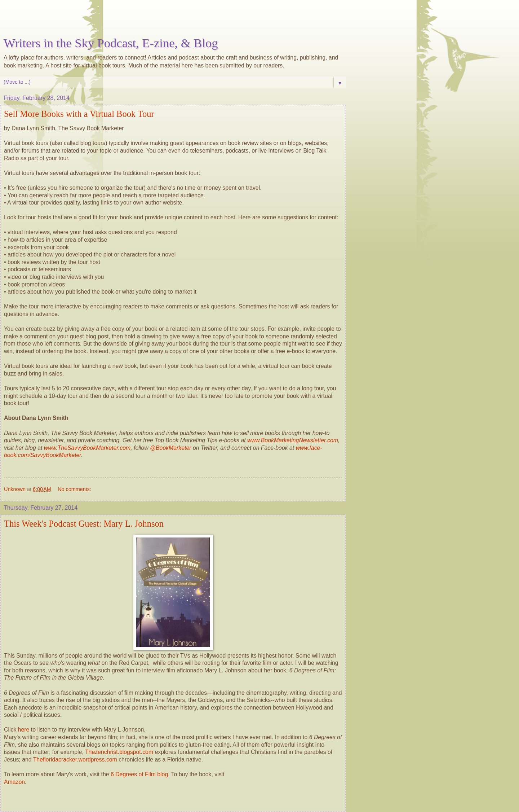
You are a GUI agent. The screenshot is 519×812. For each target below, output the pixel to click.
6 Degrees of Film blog (139, 774)
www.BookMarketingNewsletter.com (293, 440)
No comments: (74, 489)
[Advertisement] (173, 20)
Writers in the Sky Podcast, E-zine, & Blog (111, 43)
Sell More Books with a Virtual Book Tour (79, 114)
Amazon (14, 782)
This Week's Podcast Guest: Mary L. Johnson (84, 524)
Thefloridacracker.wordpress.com (76, 760)
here (24, 730)
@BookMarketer (171, 448)
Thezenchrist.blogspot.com (119, 752)
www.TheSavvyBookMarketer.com (87, 448)
